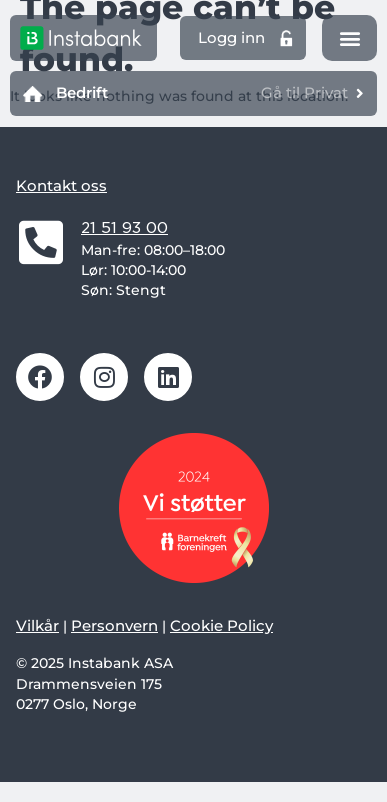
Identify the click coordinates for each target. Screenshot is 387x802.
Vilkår (37, 625)
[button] (349, 38)
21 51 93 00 (124, 228)
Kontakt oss (61, 185)
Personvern (114, 625)
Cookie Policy (221, 625)
